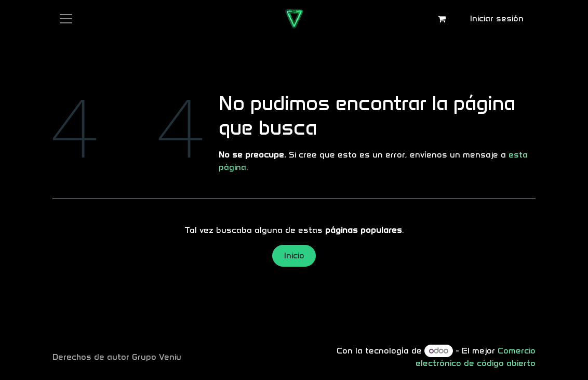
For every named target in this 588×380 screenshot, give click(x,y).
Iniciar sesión (497, 18)
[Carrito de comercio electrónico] (442, 19)
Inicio (294, 255)
